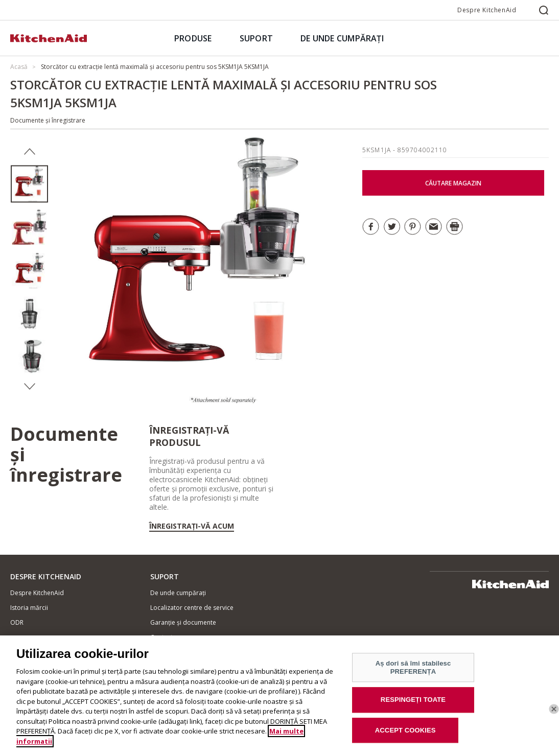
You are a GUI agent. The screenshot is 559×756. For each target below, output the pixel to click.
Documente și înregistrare (48, 120)
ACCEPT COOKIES (405, 735)
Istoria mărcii (29, 608)
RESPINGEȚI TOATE (413, 704)
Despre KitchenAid (487, 10)
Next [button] (29, 387)
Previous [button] (29, 152)
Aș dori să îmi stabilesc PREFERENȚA (413, 672)
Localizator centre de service (192, 608)
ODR (17, 622)
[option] (29, 184)
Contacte (163, 637)
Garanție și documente (183, 622)
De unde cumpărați (178, 593)
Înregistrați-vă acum (192, 526)
